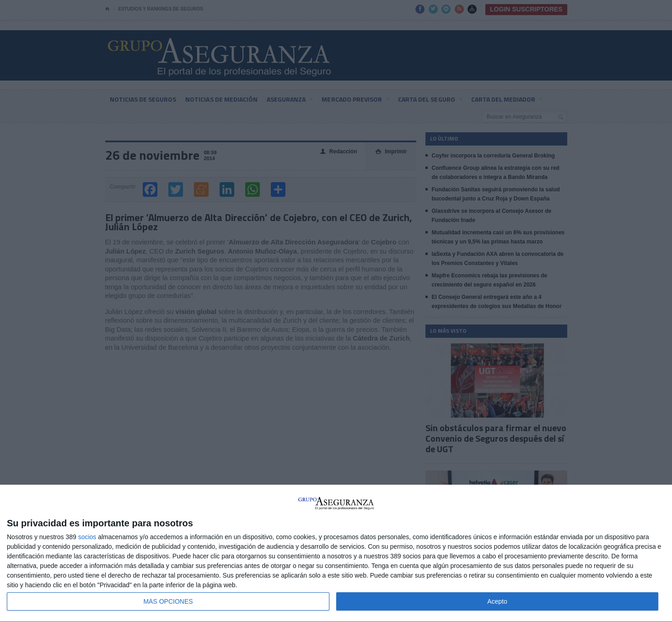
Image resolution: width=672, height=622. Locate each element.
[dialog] (336, 554)
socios (87, 537)
